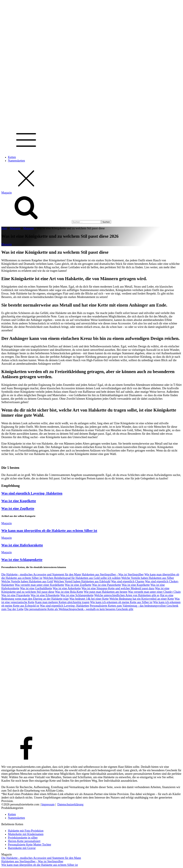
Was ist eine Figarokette (16, 595)
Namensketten (16, 161)
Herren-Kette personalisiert (24, 841)
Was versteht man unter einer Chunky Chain (154, 592)
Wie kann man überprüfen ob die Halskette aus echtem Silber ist (49, 531)
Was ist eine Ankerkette (67, 588)
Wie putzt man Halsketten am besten (106, 592)
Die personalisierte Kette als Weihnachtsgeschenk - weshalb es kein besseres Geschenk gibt (79, 609)
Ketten (12, 157)
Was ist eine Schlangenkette (22, 560)
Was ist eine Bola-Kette (69, 592)
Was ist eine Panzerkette (106, 585)
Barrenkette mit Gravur (22, 848)
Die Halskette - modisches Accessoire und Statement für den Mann (41, 574)
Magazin (15, 228)
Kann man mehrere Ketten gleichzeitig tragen (62, 602)
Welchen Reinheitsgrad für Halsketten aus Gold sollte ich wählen (82, 578)
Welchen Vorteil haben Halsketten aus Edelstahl (82, 581)
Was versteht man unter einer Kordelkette (39, 585)
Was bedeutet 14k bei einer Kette (89, 599)
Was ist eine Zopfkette (18, 508)
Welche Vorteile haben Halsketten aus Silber (148, 578)
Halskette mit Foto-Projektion (26, 831)
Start (4, 228)
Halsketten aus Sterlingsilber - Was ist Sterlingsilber (113, 574)
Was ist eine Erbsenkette (45, 595)
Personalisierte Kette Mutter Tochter (30, 845)
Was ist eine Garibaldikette (36, 588)
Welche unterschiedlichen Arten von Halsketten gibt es (127, 595)
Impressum (48, 804)
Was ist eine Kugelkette (19, 501)
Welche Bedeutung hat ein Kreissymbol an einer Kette (142, 599)
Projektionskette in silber (23, 838)
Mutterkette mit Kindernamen (26, 834)
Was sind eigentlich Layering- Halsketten (32, 493)
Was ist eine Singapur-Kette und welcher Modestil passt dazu (118, 588)
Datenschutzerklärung (70, 804)
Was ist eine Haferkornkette (22, 545)
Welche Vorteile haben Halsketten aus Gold (27, 581)
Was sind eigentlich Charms (128, 581)
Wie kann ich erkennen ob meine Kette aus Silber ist (121, 602)
